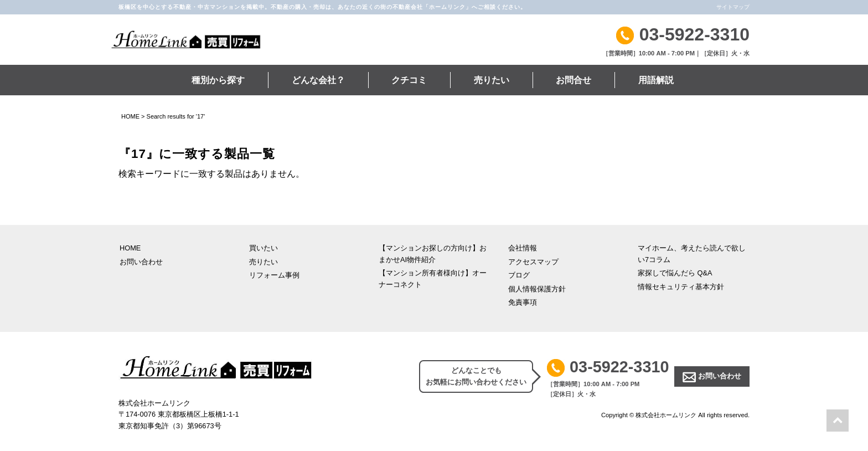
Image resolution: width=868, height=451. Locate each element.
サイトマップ (733, 7)
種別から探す (218, 80)
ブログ (519, 275)
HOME (130, 116)
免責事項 (523, 302)
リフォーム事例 (274, 275)
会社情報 (523, 248)
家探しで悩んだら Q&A (675, 273)
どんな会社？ (318, 80)
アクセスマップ (533, 262)
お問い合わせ (141, 262)
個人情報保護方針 (537, 289)
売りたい (492, 80)
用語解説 (656, 80)
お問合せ (573, 80)
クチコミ (409, 80)
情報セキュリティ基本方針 (681, 287)
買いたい (263, 248)
